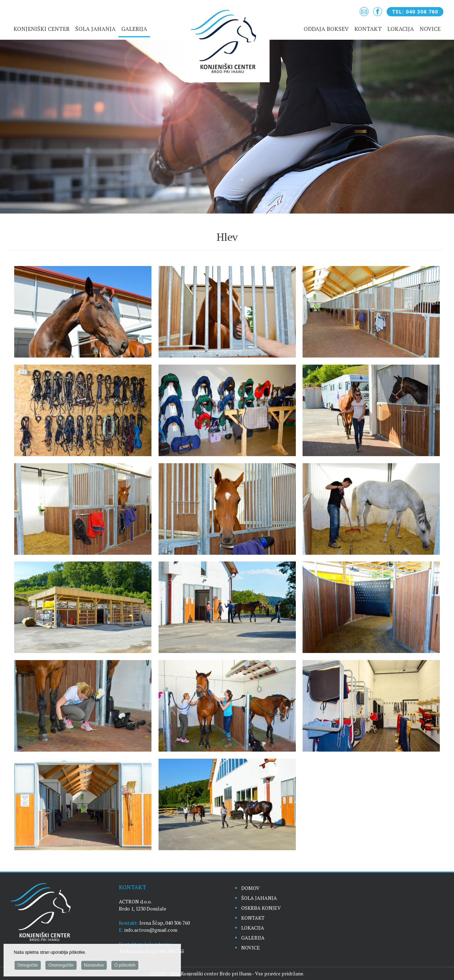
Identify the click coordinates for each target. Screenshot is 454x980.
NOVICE (251, 948)
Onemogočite (61, 966)
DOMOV (250, 888)
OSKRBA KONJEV (261, 908)
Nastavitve (94, 966)
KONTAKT (253, 918)
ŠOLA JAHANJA (259, 898)
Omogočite (28, 966)
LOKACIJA (253, 928)
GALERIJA (253, 938)
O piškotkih (125, 966)
